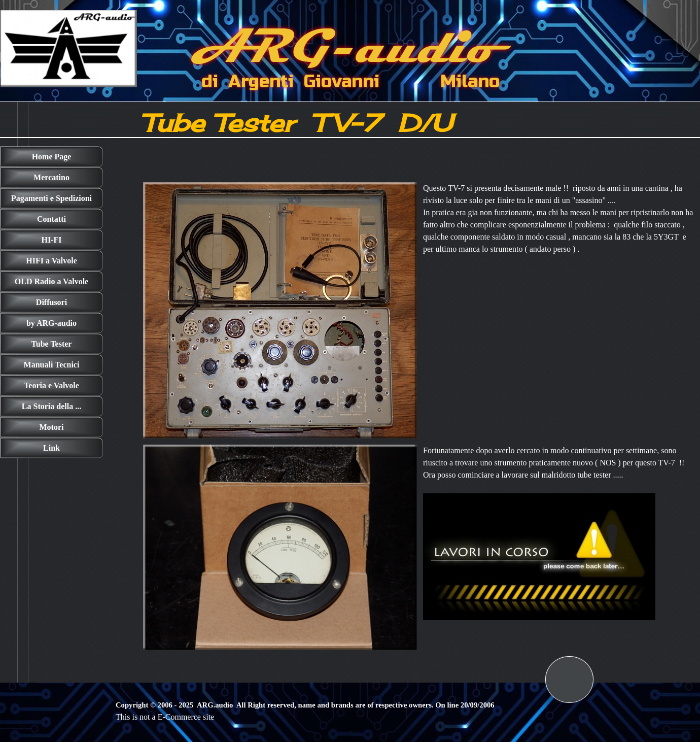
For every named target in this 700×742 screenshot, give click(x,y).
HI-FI (52, 240)
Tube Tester (52, 344)
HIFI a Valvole (51, 261)
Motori (52, 427)
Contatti (51, 219)
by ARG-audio (51, 323)
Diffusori (51, 302)
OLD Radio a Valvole (51, 281)
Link (51, 448)
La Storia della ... (51, 406)
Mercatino (51, 177)
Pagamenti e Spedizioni (51, 198)
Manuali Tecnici (52, 365)
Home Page (52, 157)
